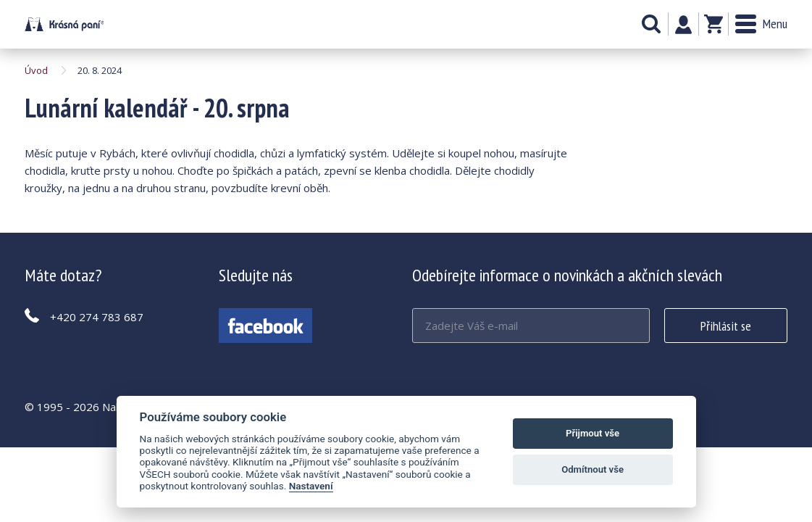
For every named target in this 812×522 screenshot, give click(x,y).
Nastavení (311, 486)
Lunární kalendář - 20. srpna (64, 24)
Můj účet (683, 25)
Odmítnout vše (593, 469)
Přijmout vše (593, 433)
